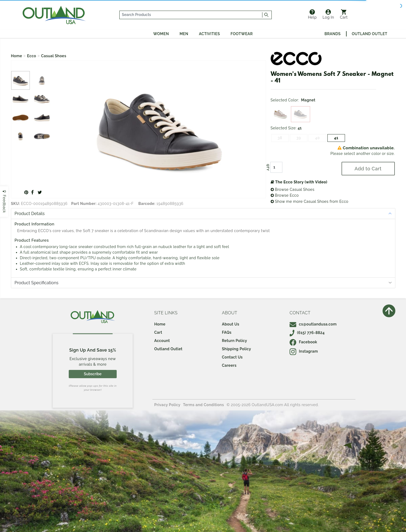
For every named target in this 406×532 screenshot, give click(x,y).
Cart (344, 14)
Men (184, 34)
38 (280, 138)
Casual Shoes (54, 56)
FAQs (227, 332)
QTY (267, 167)
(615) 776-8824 (307, 333)
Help (312, 14)
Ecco (32, 56)
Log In (328, 14)
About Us (231, 324)
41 (336, 138)
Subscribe (93, 374)
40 (318, 138)
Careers (229, 365)
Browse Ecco (285, 195)
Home (17, 56)
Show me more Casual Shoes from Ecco (310, 201)
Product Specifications (37, 283)
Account (162, 341)
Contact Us (232, 357)
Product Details (30, 214)
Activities (210, 34)
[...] (191, 15)
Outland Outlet (370, 34)
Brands (332, 34)
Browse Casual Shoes (293, 189)
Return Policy (234, 341)
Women (161, 34)
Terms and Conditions (204, 405)
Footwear (242, 34)
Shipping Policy (236, 349)
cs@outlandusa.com (313, 324)
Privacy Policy (167, 405)
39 (299, 138)
